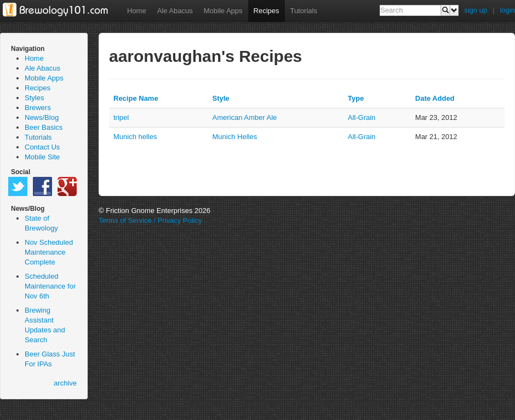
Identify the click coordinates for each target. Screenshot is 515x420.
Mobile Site (42, 157)
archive (65, 383)
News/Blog (42, 117)
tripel (121, 117)
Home (137, 11)
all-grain (362, 117)
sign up (476, 10)
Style (221, 98)
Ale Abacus (175, 11)
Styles (34, 98)
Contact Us (42, 147)
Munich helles (135, 137)
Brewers (38, 108)
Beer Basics (44, 127)
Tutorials (304, 11)
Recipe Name (136, 98)
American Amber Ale (245, 117)
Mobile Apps (223, 11)
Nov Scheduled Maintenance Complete (49, 252)
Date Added (435, 98)
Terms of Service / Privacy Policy (150, 220)
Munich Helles (235, 137)
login (508, 10)
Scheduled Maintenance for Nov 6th (50, 286)
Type (356, 98)
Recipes (267, 11)
